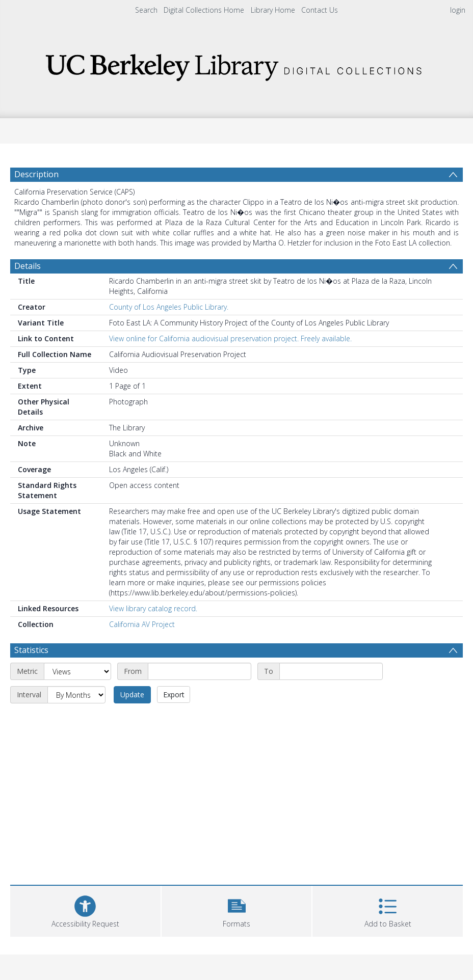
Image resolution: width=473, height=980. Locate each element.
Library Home (273, 10)
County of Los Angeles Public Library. (169, 307)
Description (36, 174)
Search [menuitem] (146, 10)
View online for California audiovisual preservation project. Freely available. (230, 338)
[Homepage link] (236, 64)
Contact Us (320, 10)
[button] (237, 910)
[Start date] (200, 671)
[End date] (331, 671)
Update (132, 695)
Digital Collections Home (204, 10)
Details (28, 266)
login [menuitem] (458, 10)
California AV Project (142, 624)
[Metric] (77, 671)
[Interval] (76, 695)
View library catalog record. (153, 608)
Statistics (31, 650)
